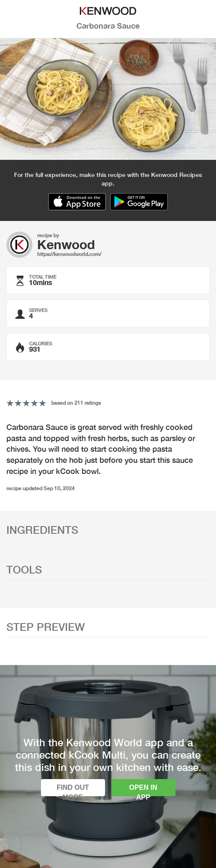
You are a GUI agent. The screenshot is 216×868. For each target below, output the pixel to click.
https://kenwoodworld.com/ (69, 254)
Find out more (73, 790)
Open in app (143, 790)
